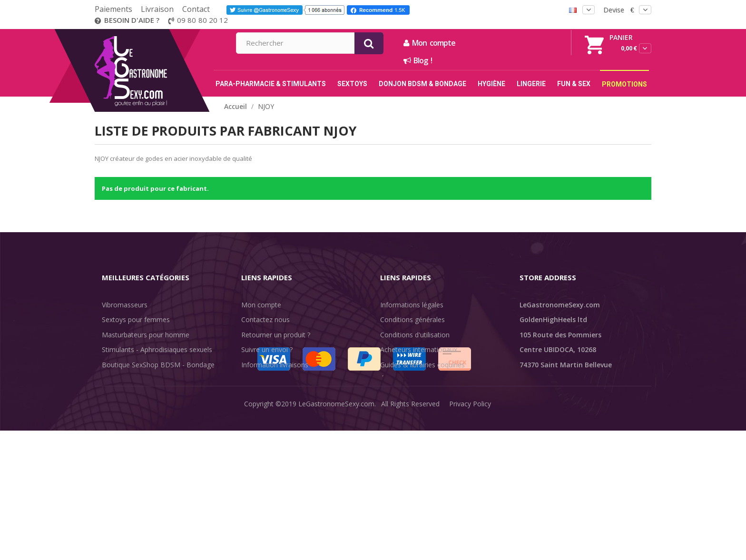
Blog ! (520, 60)
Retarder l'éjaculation (134, 409)
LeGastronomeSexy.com (336, 545)
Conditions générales (412, 319)
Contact (196, 9)
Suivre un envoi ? (267, 349)
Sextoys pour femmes (136, 319)
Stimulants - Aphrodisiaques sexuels (157, 349)
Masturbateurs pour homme (146, 335)
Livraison (157, 9)
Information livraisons (275, 365)
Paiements (113, 9)
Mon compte (532, 43)
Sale (114, 439)
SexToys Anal (123, 379)
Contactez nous (265, 319)
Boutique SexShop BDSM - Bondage (158, 365)
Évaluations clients (408, 379)
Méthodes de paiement (277, 395)
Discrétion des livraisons (279, 379)
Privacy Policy (470, 545)
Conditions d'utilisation (415, 335)
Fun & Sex (118, 425)
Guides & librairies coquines (422, 365)
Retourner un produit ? (276, 335)
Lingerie (114, 395)
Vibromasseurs (125, 305)
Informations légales (412, 305)
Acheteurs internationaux (419, 349)
